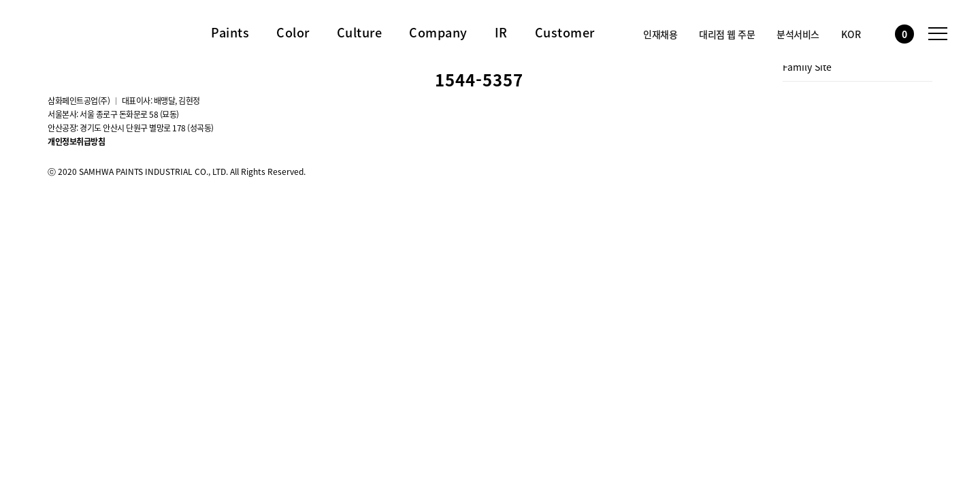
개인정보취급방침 (76, 142)
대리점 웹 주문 (727, 34)
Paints (230, 33)
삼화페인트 (78, 30)
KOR (851, 34)
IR (501, 33)
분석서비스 (798, 34)
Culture (360, 33)
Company (438, 33)
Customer (565, 33)
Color (293, 33)
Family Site (807, 67)
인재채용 (660, 34)
